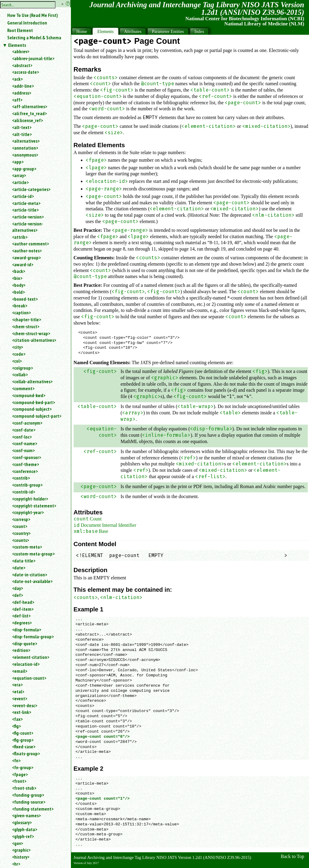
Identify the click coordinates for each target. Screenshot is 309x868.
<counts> (21, 540)
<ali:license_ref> (27, 120)
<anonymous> (25, 155)
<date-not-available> (32, 581)
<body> (19, 285)
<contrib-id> (24, 492)
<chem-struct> (26, 326)
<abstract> (22, 65)
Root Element (20, 30)
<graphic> (21, 850)
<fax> (17, 719)
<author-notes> (27, 251)
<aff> (17, 100)
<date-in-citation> (30, 575)
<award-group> (26, 257)
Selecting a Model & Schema (34, 37)
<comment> (23, 388)
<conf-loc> (22, 437)
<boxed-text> (25, 299)
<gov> (18, 843)
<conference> (25, 471)
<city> (18, 347)
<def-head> (23, 602)
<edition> (21, 650)
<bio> (17, 278)
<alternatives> (26, 141)
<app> (18, 162)
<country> (21, 533)
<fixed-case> (24, 747)
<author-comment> (30, 244)
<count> (20, 526)
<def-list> (21, 616)
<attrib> (20, 237)
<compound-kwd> (29, 395)
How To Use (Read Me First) (33, 15)
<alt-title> (22, 134)
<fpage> (20, 774)
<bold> (18, 292)
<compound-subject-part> (37, 416)
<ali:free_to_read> (29, 113)
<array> (19, 175)
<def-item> (23, 609)
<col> (17, 361)
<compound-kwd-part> (33, 402)
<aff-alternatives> (30, 106)
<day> (18, 588)
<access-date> (25, 72)
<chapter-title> (27, 319)
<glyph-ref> (23, 836)
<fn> (16, 760)
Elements (17, 45)
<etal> (18, 691)
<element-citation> (31, 657)
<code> (19, 354)
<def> (18, 595)
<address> (22, 93)
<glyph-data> (25, 829)
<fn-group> (23, 767)
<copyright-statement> (34, 506)
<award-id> (23, 264)
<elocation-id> (26, 664)
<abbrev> (21, 51)
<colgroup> (22, 368)
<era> (17, 685)
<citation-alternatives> (34, 340)
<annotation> (25, 148)
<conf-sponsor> (27, 457)
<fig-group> (23, 740)
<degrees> (22, 623)
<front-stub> (24, 788)
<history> (21, 857)
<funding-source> (29, 802)
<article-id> (23, 196)
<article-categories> (31, 189)
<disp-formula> (27, 630)
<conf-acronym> (27, 423)
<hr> (16, 864)
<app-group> (24, 169)
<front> (19, 781)
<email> (20, 671)
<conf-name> (25, 443)
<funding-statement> (33, 809)
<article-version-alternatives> (28, 227)
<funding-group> (28, 795)
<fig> (16, 726)
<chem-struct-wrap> (31, 333)
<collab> (20, 374)
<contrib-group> (27, 485)
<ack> (17, 79)
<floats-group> (26, 753)
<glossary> (22, 822)
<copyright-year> (28, 512)
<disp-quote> (25, 643)
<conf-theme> (25, 464)
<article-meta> (26, 203)
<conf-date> (24, 430)
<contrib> (21, 478)
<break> (20, 306)
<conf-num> (23, 450)
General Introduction (27, 23)
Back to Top (292, 856)
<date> (19, 568)
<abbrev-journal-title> (33, 58)
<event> (20, 698)
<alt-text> (22, 127)
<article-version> (28, 217)
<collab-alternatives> (32, 381)
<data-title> (24, 561)
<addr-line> (23, 86)
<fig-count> (23, 733)
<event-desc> (25, 705)
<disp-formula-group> (33, 636)
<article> (20, 182)
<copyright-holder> (30, 499)
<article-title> (25, 210)
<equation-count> (29, 678)
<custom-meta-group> (33, 554)
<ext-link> (22, 712)
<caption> (21, 313)
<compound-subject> (32, 409)
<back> (19, 271)
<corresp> (21, 519)
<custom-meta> (27, 547)
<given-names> (26, 815)
